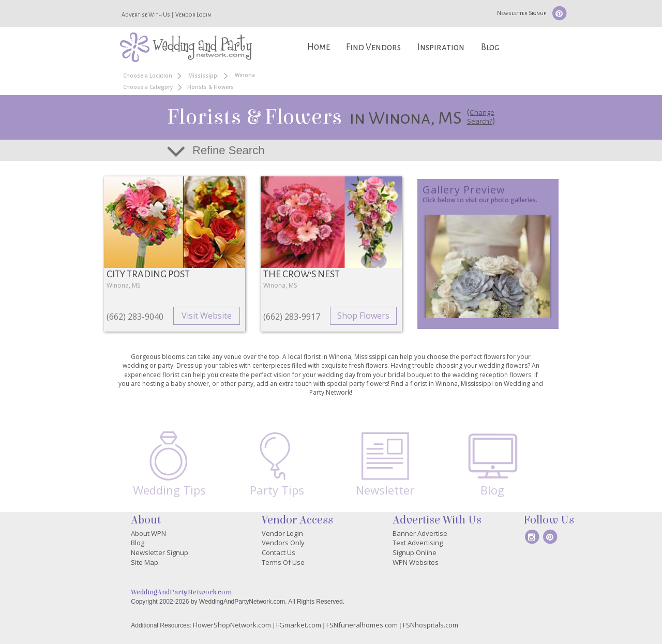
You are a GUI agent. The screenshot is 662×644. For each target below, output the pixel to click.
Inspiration (441, 47)
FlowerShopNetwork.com (232, 625)
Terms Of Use (283, 562)
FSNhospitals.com (431, 625)
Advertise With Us (146, 14)
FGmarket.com (299, 625)
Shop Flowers (363, 316)
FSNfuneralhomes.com (362, 625)
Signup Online (415, 552)
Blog (490, 47)
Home (319, 47)
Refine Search (228, 150)
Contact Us (279, 552)
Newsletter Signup (522, 13)
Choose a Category (148, 87)
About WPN (148, 533)
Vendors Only (283, 543)
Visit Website (207, 316)
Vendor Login (193, 14)
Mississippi (204, 76)
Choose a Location (148, 76)
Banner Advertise (420, 533)
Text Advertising (418, 543)
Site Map (145, 562)
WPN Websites (416, 562)
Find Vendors (373, 47)
